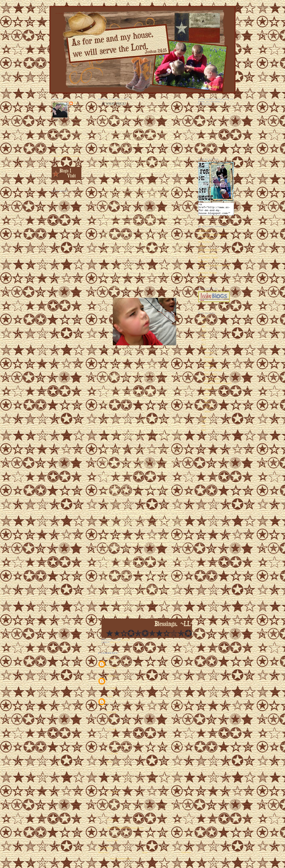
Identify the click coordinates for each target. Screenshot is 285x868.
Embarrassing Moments (209, 252)
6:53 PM (112, 820)
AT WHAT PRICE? (212, 381)
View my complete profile (66, 156)
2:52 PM (112, 729)
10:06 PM (112, 753)
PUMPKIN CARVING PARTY (218, 386)
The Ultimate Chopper (208, 260)
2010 (204, 351)
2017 (204, 324)
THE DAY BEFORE (213, 372)
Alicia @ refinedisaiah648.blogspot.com (125, 828)
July (206, 400)
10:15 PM (112, 840)
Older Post (186, 852)
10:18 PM (112, 792)
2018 (204, 320)
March (207, 405)
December (209, 355)
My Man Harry (205, 244)
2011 (204, 347)
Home (145, 852)
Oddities (202, 248)
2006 (204, 433)
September (209, 391)
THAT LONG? (210, 377)
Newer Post (103, 852)
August (208, 396)
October (208, 364)
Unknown (112, 659)
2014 (204, 333)
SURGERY (209, 368)
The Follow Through (207, 275)
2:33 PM (112, 688)
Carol (110, 696)
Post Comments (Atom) (121, 859)
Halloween (203, 264)
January (208, 414)
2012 (204, 342)
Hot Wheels (203, 279)
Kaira (110, 762)
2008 (204, 424)
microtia (115, 642)
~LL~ (110, 720)
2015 (204, 329)
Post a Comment (106, 848)
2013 (204, 338)
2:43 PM (112, 712)
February (209, 409)
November (209, 360)
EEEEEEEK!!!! (205, 233)
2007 (204, 428)
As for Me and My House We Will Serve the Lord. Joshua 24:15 (77, 13)
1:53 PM (112, 668)
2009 (204, 419)
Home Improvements (208, 256)
